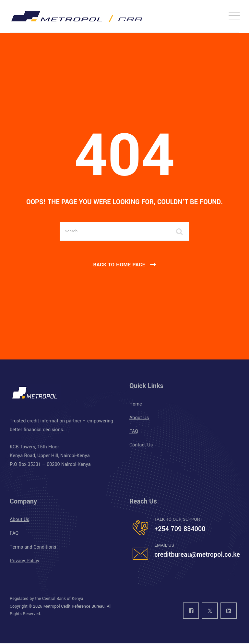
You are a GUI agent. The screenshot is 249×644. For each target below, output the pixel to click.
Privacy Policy (24, 561)
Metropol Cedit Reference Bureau (74, 606)
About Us (139, 418)
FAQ (134, 431)
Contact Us (141, 445)
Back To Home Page (119, 265)
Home (136, 404)
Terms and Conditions (33, 547)
